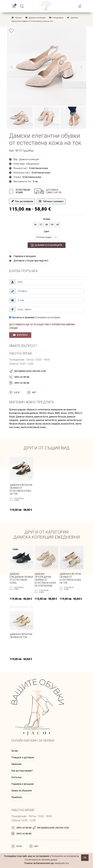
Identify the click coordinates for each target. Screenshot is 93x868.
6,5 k (17, 392)
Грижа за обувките (22, 791)
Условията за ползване (48, 317)
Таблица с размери (51, 201)
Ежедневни (56, 18)
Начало (17, 18)
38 (46, 225)
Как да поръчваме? (22, 771)
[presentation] (12, 67)
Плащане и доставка (23, 757)
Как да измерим (22, 201)
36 (35, 225)
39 (52, 225)
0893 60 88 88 (22, 377)
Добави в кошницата (48, 245)
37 (41, 225)
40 (58, 225)
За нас (15, 751)
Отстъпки (16, 777)
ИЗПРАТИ (20, 335)
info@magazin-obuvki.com (30, 371)
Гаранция (16, 764)
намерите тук (62, 863)
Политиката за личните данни (41, 860)
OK (85, 858)
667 (34, 392)
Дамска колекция (35, 18)
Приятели (17, 797)
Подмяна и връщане (22, 784)
